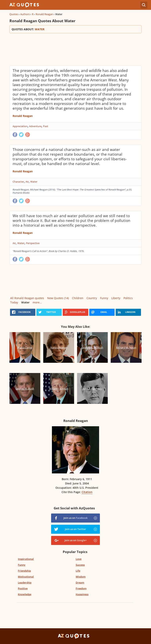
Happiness (82, 594)
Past (46, 126)
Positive (23, 588)
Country (92, 298)
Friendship (24, 571)
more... (37, 302)
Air (27, 182)
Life (78, 571)
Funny (104, 298)
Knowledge (25, 594)
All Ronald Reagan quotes (27, 298)
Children (78, 298)
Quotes (14, 14)
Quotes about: (75, 29)
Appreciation (20, 126)
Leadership (25, 582)
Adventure (35, 126)
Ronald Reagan (44, 14)
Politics (128, 298)
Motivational (26, 577)
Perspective (33, 243)
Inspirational (26, 559)
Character (18, 182)
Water (34, 182)
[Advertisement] (75, 49)
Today (14, 302)
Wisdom (81, 577)
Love (79, 559)
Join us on (75, 518)
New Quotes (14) (58, 298)
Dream (80, 582)
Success (80, 565)
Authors (25, 14)
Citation (87, 492)
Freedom (81, 588)
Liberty (116, 298)
